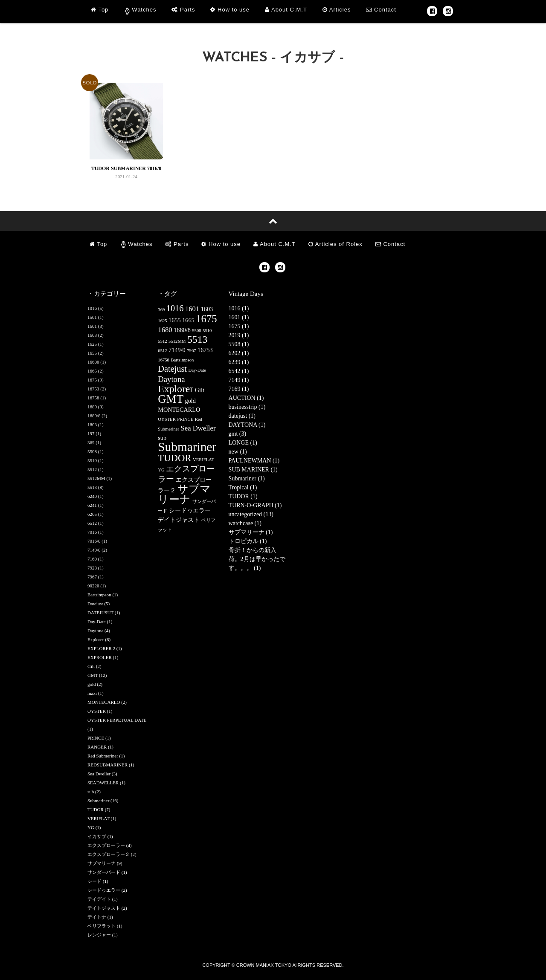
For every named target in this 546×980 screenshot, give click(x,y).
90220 (93, 586)
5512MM (96, 478)
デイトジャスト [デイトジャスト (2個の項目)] (179, 520)
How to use (230, 10)
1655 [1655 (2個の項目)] (175, 320)
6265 (92, 514)
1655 (92, 353)
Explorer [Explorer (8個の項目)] (176, 389)
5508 (92, 451)
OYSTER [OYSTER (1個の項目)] (167, 419)
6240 (92, 496)
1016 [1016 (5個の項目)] (175, 308)
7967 (92, 577)
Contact (381, 10)
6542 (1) (239, 371)
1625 (92, 344)
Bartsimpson (99, 595)
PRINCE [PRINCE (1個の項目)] (185, 419)
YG (91, 827)
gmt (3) (238, 434)
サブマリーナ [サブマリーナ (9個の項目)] (184, 494)
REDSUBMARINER (107, 765)
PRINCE (96, 738)
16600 (93, 362)
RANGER (97, 747)
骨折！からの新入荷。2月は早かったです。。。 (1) (257, 559)
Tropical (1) (243, 487)
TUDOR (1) (243, 496)
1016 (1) (239, 308)
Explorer (96, 639)
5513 (92, 487)
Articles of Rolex (335, 244)
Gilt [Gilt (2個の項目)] (200, 390)
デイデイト (99, 899)
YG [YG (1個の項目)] (161, 470)
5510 (92, 460)
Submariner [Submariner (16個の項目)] (187, 447)
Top (100, 10)
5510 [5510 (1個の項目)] (207, 331)
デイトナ (97, 917)
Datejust (95, 604)
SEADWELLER (103, 783)
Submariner (98, 801)
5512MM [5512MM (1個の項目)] (177, 341)
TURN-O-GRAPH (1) (255, 505)
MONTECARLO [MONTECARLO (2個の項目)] (179, 410)
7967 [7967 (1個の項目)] (191, 351)
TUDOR (96, 809)
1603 (92, 335)
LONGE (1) (243, 443)
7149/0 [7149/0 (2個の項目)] (177, 350)
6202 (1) (239, 353)
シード (94, 881)
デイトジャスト (104, 908)
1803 (92, 425)
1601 (92, 326)
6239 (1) (239, 362)
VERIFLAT (99, 818)
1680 (92, 407)
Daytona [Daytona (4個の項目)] (171, 379)
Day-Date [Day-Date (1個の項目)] (197, 370)
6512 (92, 523)
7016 (92, 532)
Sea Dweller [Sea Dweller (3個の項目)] (198, 428)
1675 (92, 380)
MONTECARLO (104, 702)
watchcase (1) (245, 523)
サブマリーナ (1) (251, 532)
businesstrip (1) (247, 407)
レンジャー (99, 935)
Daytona (95, 630)
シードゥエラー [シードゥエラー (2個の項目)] (190, 510)
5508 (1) (239, 344)
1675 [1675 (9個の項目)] (206, 319)
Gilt (91, 666)
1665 (92, 371)
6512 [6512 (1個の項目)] (162, 351)
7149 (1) (239, 380)
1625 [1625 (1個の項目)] (162, 321)
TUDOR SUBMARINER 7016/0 (126, 168)
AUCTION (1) (246, 398)
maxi (92, 693)
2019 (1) (239, 335)
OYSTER (97, 711)
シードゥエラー (104, 890)
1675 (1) (239, 326)
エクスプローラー (106, 845)
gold (92, 684)
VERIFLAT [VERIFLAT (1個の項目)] (203, 460)
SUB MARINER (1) (253, 470)
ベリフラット (102, 926)
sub (91, 792)
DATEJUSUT (100, 613)
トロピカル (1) (248, 541)
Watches (144, 10)
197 (91, 434)
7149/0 (94, 550)
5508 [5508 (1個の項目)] (196, 331)
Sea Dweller (99, 774)
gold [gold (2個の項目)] (190, 401)
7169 (92, 559)
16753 (93, 389)
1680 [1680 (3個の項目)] (165, 330)
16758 (93, 398)
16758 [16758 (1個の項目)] (164, 360)
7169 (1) (239, 389)
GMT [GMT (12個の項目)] (171, 399)
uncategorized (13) (251, 514)
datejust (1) (242, 416)
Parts (183, 10)
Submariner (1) (247, 478)
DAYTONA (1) (247, 425)
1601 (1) (239, 317)
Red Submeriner (103, 756)
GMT (93, 675)
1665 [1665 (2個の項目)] (188, 320)
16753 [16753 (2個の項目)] (205, 350)
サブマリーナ (102, 863)
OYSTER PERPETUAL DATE (117, 720)
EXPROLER (100, 657)
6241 (92, 505)
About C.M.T (286, 10)
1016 (92, 308)
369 (91, 442)
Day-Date (97, 622)
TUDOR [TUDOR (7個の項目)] (174, 458)
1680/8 (94, 416)
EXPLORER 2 (101, 648)
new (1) (238, 452)
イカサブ (97, 836)
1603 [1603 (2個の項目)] (207, 309)
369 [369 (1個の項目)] (161, 310)
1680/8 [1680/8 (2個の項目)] (182, 330)
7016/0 (94, 541)
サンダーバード (104, 872)
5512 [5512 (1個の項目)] (162, 341)
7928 (92, 568)
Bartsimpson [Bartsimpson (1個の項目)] (182, 360)
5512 (92, 469)
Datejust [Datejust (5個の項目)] (172, 369)
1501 (92, 317)
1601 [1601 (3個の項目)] (192, 309)
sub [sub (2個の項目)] (162, 438)
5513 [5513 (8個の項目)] (197, 339)
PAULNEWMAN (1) (254, 461)
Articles (337, 10)
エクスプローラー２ (109, 854)
